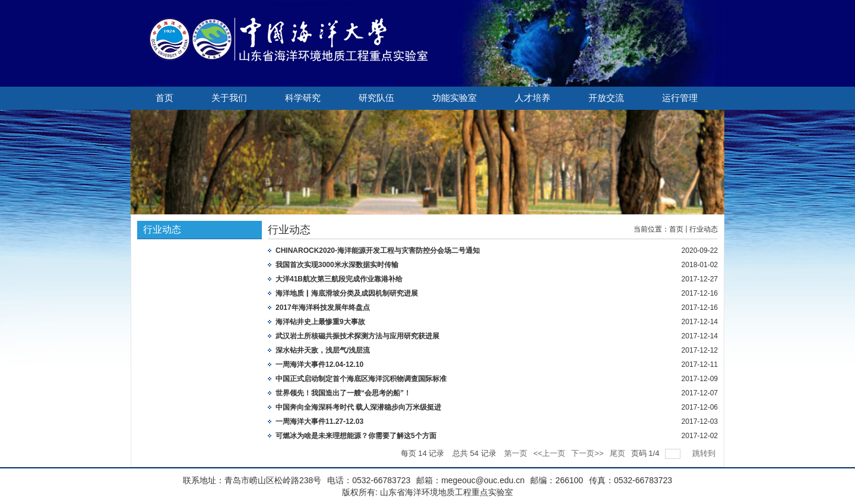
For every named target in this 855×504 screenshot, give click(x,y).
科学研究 (303, 98)
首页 (164, 98)
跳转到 (705, 453)
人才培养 (533, 98)
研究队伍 (376, 98)
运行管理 (680, 98)
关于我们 (229, 98)
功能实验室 (455, 98)
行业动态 (704, 229)
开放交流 (606, 98)
